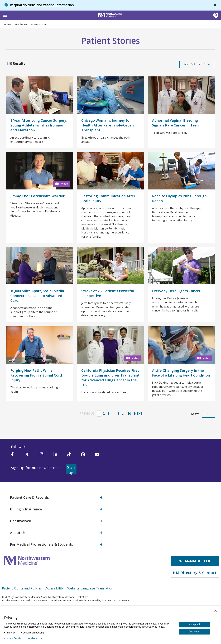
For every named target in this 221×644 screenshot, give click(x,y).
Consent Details (13, 638)
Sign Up (75, 488)
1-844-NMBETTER (195, 577)
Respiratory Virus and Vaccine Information (42, 5)
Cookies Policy (35, 638)
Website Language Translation (90, 604)
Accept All (194, 625)
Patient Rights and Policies (22, 604)
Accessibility (55, 604)
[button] (5, 15)
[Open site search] (216, 15)
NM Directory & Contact (195, 589)
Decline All (194, 632)
